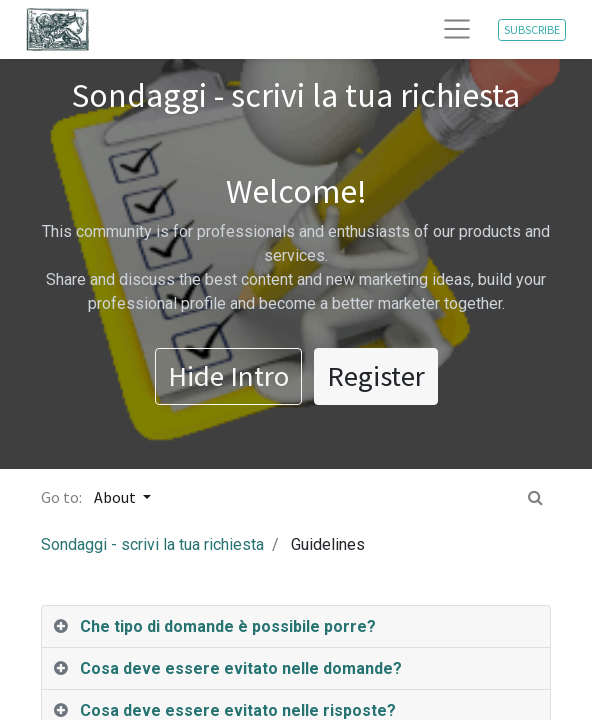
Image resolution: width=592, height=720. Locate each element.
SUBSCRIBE (532, 29)
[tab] (296, 627)
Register (376, 376)
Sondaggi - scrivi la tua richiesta (152, 544)
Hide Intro (228, 376)
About (116, 497)
